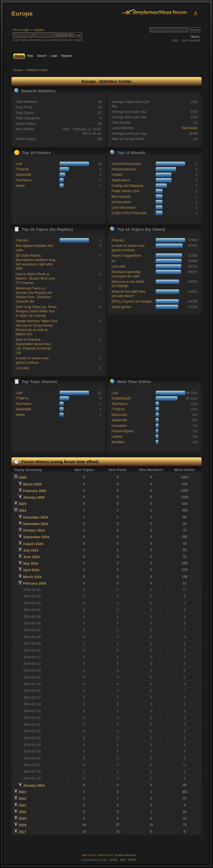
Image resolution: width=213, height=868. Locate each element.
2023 (22, 792)
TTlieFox (22, 169)
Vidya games (121, 307)
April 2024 (31, 570)
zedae (20, 186)
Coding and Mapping (127, 186)
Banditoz (118, 442)
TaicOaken (189, 128)
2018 (22, 825)
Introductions (121, 202)
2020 (22, 812)
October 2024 (34, 531)
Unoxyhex (119, 426)
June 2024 (31, 557)
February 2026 (35, 491)
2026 (22, 478)
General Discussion (126, 164)
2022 (22, 799)
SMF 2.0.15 (89, 855)
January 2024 (34, 786)
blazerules (119, 415)
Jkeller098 (23, 175)
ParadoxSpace (123, 431)
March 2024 (32, 577)
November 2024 (35, 524)
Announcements (124, 169)
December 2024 (35, 517)
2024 (22, 511)
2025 (22, 504)
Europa (22, 14)
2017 (22, 832)
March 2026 (32, 484)
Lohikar (117, 437)
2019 (22, 819)
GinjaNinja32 (121, 398)
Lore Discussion (124, 208)
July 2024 (31, 550)
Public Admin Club (125, 191)
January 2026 (34, 497)
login (26, 30)
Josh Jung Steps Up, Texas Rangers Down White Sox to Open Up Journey (36, 311)
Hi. (113, 261)
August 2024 (33, 544)
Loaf (19, 164)
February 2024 (35, 583)
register (39, 30)
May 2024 (30, 564)
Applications (121, 180)
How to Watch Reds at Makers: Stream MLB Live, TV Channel (36, 279)
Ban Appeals (121, 197)
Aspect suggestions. (127, 256)
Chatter (117, 175)
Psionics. (22, 240)
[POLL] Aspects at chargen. (132, 301)
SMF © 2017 (106, 855)
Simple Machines (125, 855)
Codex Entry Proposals (129, 213)
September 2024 (36, 537)
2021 (22, 805)
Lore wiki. (23, 368)
